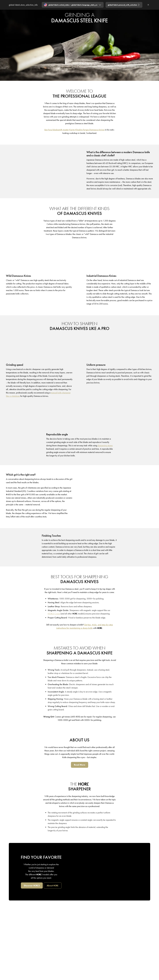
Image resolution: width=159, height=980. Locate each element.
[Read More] (80, 765)
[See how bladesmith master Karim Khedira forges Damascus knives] (74, 130)
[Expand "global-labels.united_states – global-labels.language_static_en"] (73, 5)
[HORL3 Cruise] (54, 614)
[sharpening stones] (105, 445)
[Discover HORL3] (32, 885)
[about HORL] (53, 885)
